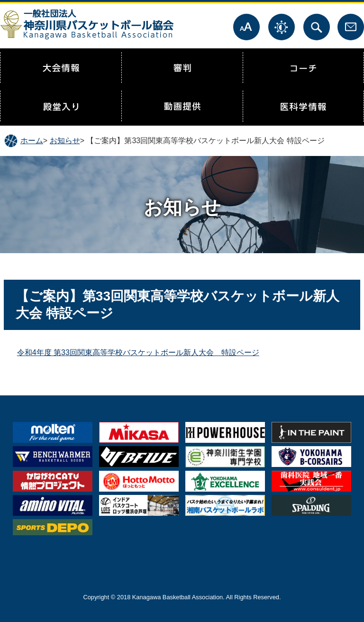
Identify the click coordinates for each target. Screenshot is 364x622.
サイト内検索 (317, 27)
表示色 (282, 27)
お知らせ (65, 141)
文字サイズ (246, 27)
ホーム (32, 141)
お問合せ (351, 27)
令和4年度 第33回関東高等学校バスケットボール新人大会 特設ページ (138, 352)
